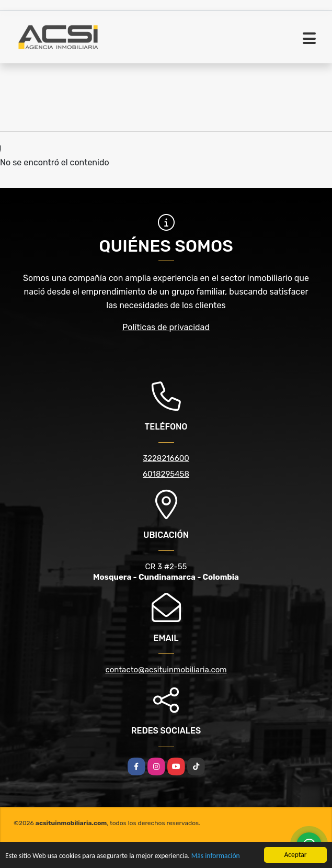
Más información (216, 856)
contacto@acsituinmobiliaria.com (166, 670)
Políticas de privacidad (166, 327)
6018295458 (166, 474)
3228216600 (166, 458)
